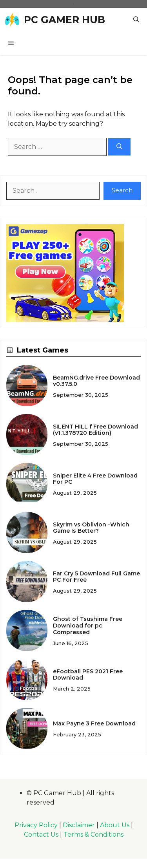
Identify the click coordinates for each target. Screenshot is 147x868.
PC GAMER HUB (64, 20)
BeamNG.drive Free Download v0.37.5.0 (96, 381)
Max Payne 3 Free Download (94, 723)
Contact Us (41, 835)
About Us (115, 825)
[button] (136, 20)
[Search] (119, 147)
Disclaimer (79, 825)
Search (122, 190)
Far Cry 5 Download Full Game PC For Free (96, 577)
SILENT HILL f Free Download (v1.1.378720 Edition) (95, 430)
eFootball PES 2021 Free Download (88, 675)
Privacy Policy (36, 825)
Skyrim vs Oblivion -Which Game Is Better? (91, 528)
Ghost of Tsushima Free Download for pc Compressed (88, 626)
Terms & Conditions (93, 835)
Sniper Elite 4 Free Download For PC (95, 479)
